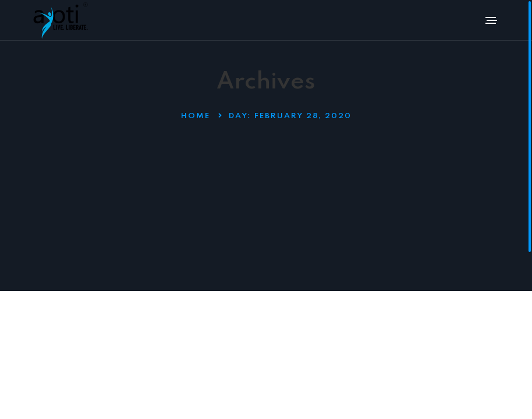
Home (196, 116)
